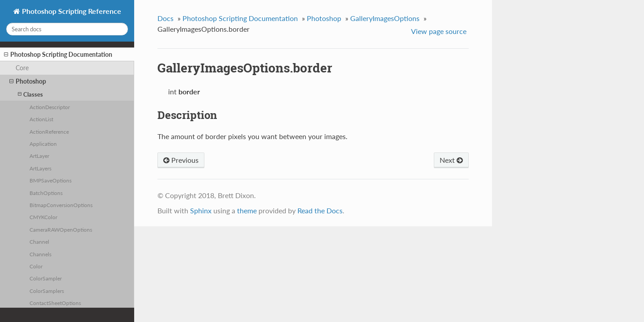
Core (22, 68)
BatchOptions (46, 193)
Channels (40, 254)
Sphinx (201, 210)
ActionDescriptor (50, 107)
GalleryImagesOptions (385, 18)
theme (247, 210)
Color (36, 266)
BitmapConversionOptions (61, 205)
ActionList (41, 119)
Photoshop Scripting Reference (71, 11)
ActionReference (49, 131)
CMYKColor (43, 217)
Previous (181, 160)
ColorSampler (46, 278)
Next (451, 160)
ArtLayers (40, 168)
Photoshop (28, 81)
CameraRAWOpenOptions (61, 229)
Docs (165, 18)
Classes (30, 94)
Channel (39, 241)
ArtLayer (39, 156)
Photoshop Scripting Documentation (58, 55)
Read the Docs (320, 210)
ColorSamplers (47, 291)
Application (43, 144)
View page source (439, 31)
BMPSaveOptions (51, 180)
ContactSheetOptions (55, 303)
